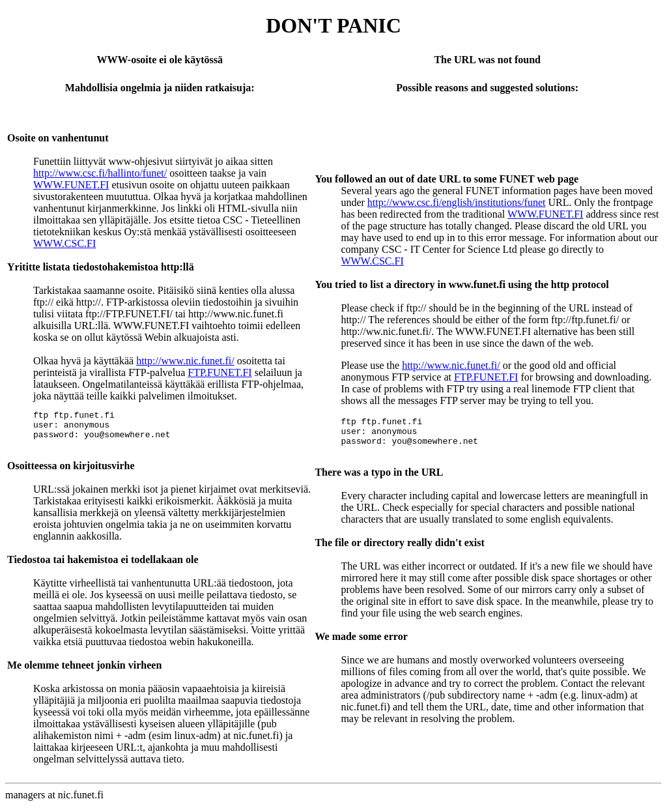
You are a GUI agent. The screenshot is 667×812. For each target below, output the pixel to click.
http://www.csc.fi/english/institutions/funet (457, 202)
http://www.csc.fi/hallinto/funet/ (100, 173)
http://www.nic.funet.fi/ (185, 361)
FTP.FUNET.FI (220, 372)
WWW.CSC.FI (64, 243)
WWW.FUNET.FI (71, 185)
